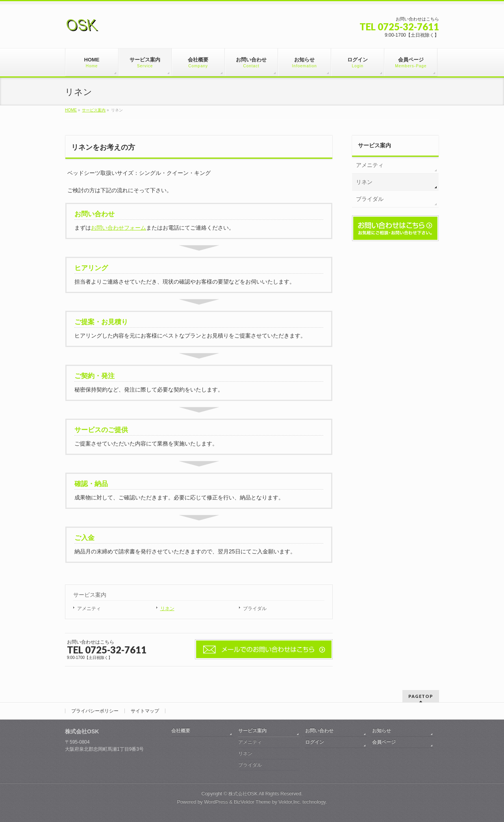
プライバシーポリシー (95, 711)
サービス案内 (90, 595)
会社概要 (181, 731)
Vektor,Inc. (290, 802)
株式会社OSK (243, 794)
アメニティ (89, 609)
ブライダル (255, 609)
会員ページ (384, 742)
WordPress (216, 802)
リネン (167, 609)
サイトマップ (145, 711)
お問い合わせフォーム (119, 228)
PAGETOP (421, 696)
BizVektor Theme (252, 802)
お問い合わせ (319, 731)
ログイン (315, 742)
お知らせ (382, 731)
